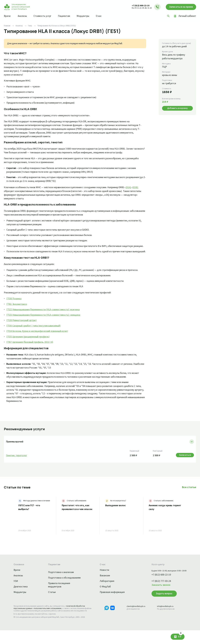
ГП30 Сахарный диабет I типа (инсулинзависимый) (36, 337)
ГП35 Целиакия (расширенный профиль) (30, 348)
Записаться (180, 7)
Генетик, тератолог (17, 467)
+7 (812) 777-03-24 (158, 592)
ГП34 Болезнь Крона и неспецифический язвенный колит (39, 342)
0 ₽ (180, 636)
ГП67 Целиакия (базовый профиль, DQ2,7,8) (32, 353)
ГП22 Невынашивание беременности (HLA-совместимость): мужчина (46, 321)
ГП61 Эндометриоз (17, 315)
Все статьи (189, 498)
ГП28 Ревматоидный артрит (22, 332)
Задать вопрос (160, 605)
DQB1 (7, 191)
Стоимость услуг (44, 16)
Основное (19, 576)
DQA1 (140, 187)
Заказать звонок (158, 596)
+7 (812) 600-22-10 (138, 5)
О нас (103, 16)
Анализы (23, 16)
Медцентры (87, 16)
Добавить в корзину (177, 108)
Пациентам (67, 16)
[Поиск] (167, 16)
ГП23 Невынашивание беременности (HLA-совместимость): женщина (46, 326)
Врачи (7, 16)
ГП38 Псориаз (14, 310)
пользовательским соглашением (50, 620)
